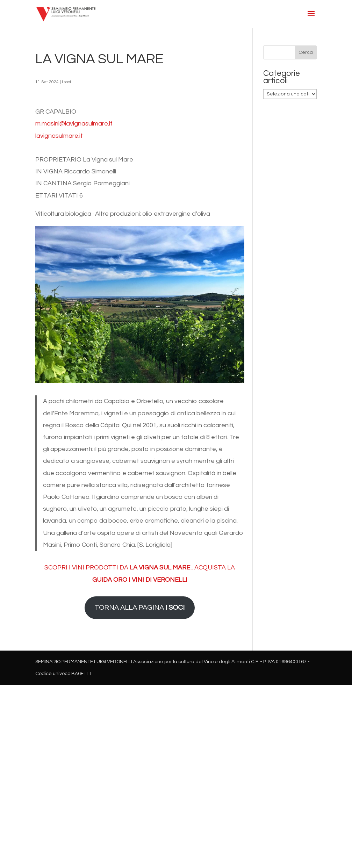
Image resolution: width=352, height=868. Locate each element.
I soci (66, 82)
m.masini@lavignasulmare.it (74, 124)
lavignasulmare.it (59, 136)
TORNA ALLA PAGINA (140, 607)
